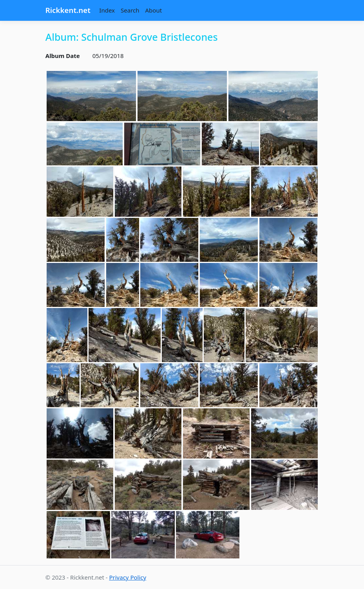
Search (130, 10)
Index (107, 10)
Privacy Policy (128, 577)
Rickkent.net (68, 10)
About (154, 10)
